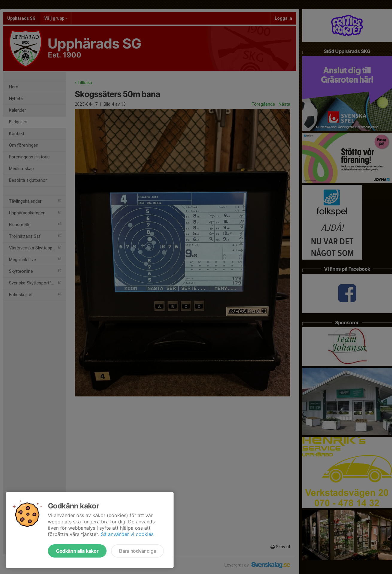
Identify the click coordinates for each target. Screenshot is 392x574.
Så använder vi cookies (127, 534)
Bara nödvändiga (137, 551)
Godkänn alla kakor (77, 551)
